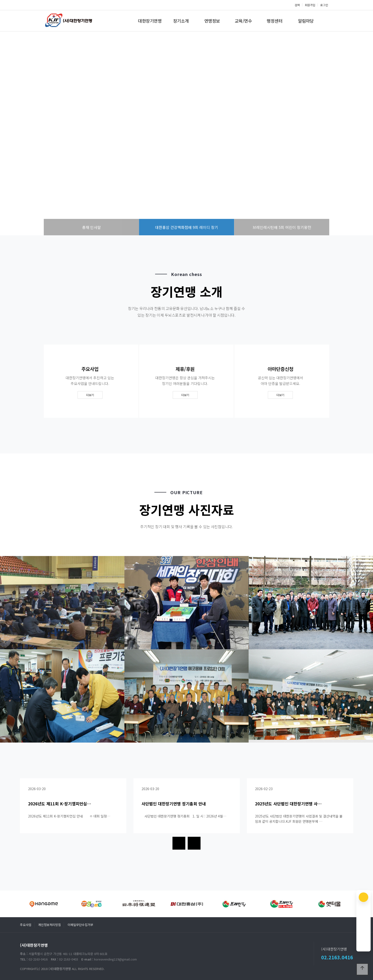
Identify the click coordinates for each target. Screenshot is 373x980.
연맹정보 (212, 21)
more (186, 155)
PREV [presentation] (16, 135)
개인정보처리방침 (49, 925)
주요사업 (26, 925)
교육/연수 (243, 21)
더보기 (90, 395)
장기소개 (181, 21)
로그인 (324, 5)
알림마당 (306, 21)
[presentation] (179, 843)
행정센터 (275, 21)
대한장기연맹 (150, 21)
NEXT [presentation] (357, 135)
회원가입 (310, 5)
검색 (297, 5)
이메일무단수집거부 (80, 925)
